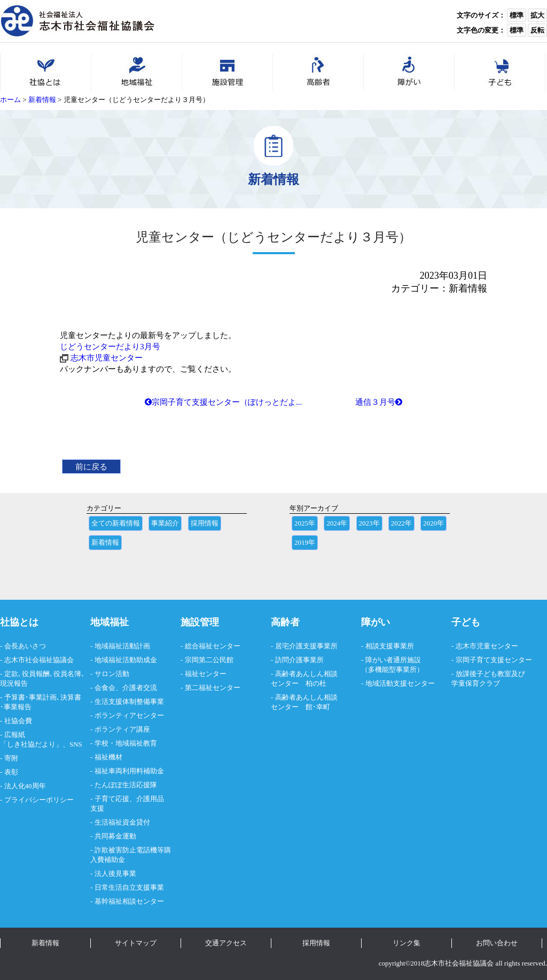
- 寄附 (9, 758)
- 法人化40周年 (23, 786)
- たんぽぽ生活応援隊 (124, 785)
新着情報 (105, 542)
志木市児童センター (107, 358)
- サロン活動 (110, 674)
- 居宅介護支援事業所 (304, 646)
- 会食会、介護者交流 (124, 688)
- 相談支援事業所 (388, 646)
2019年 (305, 542)
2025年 (305, 523)
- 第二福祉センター (210, 688)
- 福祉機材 (106, 757)
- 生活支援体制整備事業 (127, 701)
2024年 (337, 523)
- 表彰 (9, 772)
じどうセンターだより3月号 (110, 346)
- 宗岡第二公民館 (207, 660)
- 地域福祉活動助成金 (124, 660)
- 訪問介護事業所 (297, 660)
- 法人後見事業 (113, 873)
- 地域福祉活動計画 (120, 646)
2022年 (401, 523)
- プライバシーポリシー (37, 800)
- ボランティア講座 (120, 729)
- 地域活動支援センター (398, 683)
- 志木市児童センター (485, 646)
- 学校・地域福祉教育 (124, 743)
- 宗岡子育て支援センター (492, 660)
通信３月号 (379, 402)
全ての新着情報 (116, 523)
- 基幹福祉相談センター (127, 901)
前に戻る (91, 467)
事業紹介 (165, 523)
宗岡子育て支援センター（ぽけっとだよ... (224, 402)
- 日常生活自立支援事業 (127, 887)
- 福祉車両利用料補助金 (127, 771)
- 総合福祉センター (210, 646)
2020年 (433, 523)
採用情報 (205, 523)
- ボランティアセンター (127, 715)
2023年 (369, 523)
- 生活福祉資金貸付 (120, 822)
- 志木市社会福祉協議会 (37, 660)
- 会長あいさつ (23, 646)
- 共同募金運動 (113, 836)
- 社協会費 (16, 721)
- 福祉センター (204, 674)
